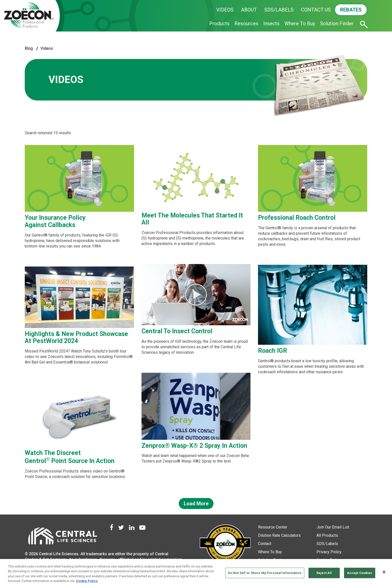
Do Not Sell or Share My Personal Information (265, 573)
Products (219, 23)
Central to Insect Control (177, 331)
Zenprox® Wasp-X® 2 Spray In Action (194, 446)
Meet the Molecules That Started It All (192, 219)
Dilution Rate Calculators (279, 535)
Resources (246, 23)
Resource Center (273, 527)
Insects (271, 23)
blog (29, 48)
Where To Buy (300, 23)
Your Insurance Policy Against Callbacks (55, 221)
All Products (327, 535)
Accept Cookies (360, 573)
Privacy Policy (329, 552)
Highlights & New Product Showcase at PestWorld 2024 (76, 337)
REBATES (351, 10)
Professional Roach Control (297, 218)
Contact (265, 544)
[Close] (384, 572)
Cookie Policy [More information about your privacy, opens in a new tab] (87, 581)
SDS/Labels (327, 544)
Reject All (324, 573)
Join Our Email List (333, 527)
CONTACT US (316, 10)
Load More (196, 503)
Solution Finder (337, 23)
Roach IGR (272, 351)
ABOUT (249, 10)
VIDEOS (225, 10)
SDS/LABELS (279, 10)
